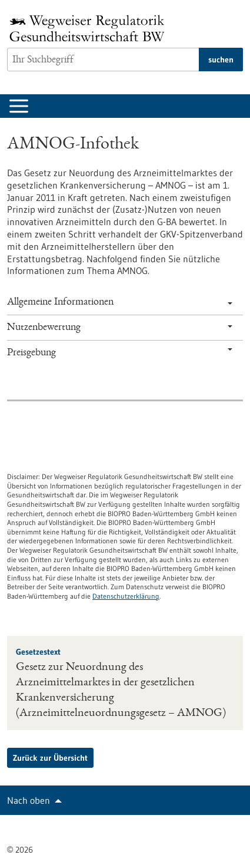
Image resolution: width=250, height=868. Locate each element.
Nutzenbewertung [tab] (120, 328)
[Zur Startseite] (90, 28)
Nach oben (29, 800)
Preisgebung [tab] (120, 353)
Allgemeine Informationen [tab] (120, 302)
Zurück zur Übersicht (50, 758)
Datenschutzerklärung (126, 596)
